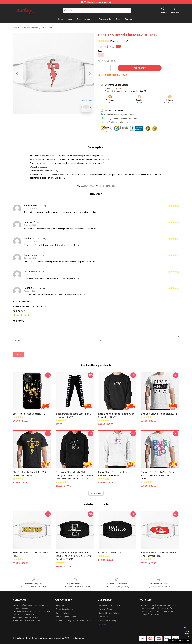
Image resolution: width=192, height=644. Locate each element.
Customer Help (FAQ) (107, 621)
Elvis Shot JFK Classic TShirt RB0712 (159, 414)
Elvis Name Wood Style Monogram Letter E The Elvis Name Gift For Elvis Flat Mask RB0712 (73, 556)
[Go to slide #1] (46, 120)
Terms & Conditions (64, 609)
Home (16, 28)
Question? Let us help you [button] (179, 641)
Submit (19, 354)
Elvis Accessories (30, 28)
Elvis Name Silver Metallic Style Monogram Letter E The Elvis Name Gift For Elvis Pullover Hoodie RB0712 (75, 475)
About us (60, 605)
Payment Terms (105, 609)
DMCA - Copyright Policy (66, 617)
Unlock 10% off (187, 632)
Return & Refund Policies (109, 613)
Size (100, 51)
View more (96, 493)
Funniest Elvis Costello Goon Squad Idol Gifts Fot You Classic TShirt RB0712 (158, 475)
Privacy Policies (63, 613)
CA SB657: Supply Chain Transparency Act (74, 621)
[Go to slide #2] (60, 120)
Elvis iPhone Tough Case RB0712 (29, 414)
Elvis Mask (47, 28)
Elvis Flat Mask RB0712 (110, 553)
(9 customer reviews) (119, 41)
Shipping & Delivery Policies (110, 605)
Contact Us (103, 617)
